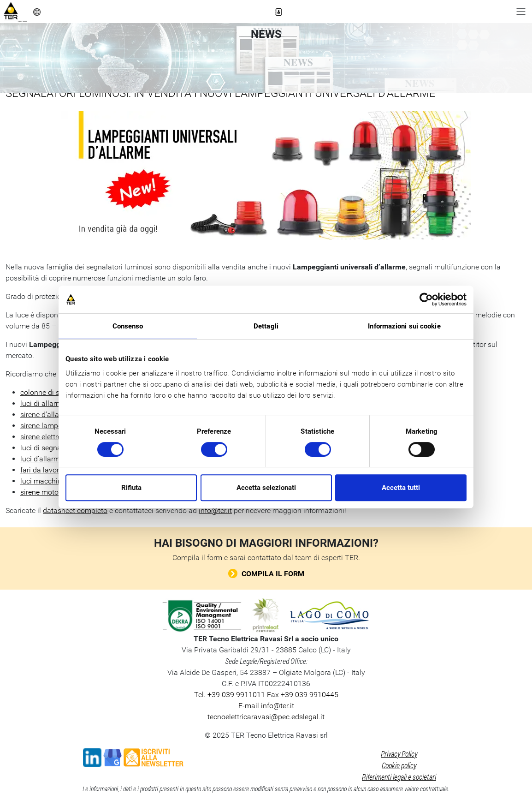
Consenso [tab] (128, 326)
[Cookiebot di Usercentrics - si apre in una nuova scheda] (426, 299)
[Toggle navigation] (521, 12)
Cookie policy (399, 765)
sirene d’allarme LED (53, 415)
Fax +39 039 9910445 (302, 695)
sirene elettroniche (50, 437)
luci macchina (43, 481)
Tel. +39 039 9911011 (230, 695)
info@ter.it (215, 510)
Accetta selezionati (266, 488)
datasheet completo (75, 510)
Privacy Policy (399, 754)
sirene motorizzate (50, 492)
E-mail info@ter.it (266, 706)
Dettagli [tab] (266, 326)
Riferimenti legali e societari (399, 777)
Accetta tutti (401, 488)
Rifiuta (131, 488)
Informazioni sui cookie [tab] (404, 326)
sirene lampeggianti (52, 426)
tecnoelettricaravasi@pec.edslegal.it (266, 717)
